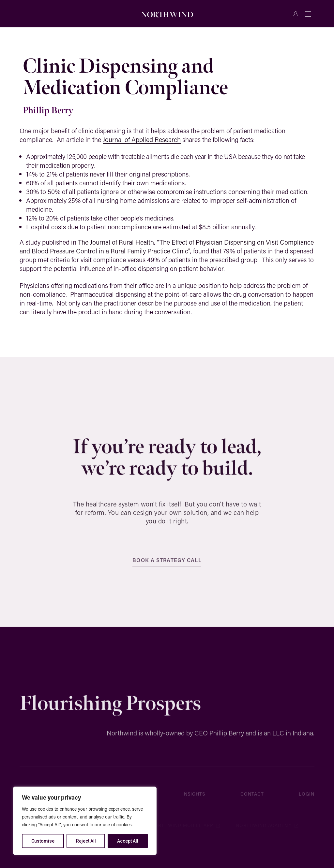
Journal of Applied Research (142, 139)
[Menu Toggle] (308, 14)
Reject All (86, 841)
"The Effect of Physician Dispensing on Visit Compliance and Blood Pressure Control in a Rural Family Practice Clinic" (167, 246)
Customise (43, 841)
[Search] (90, 14)
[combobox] (50, 14)
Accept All (128, 841)
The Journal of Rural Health (116, 242)
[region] (85, 821)
